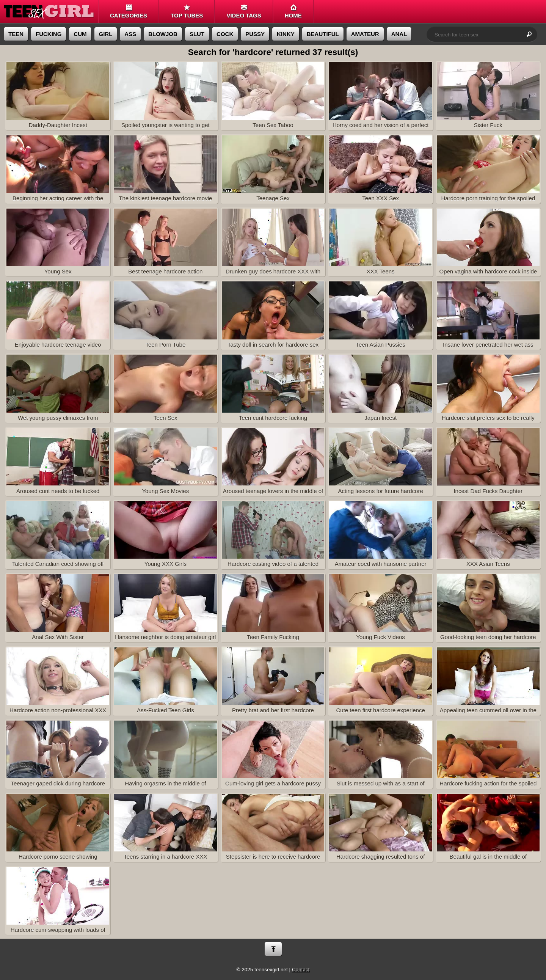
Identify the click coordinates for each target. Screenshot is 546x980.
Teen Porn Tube (166, 314)
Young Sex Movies (166, 461)
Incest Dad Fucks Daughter (488, 461)
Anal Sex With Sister (58, 607)
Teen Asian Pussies (380, 314)
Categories (129, 12)
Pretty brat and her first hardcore (273, 680)
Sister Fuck (488, 95)
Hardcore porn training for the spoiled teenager (488, 170)
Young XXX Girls (166, 534)
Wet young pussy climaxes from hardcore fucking (58, 389)
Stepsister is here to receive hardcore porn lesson (273, 828)
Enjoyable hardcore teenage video (58, 314)
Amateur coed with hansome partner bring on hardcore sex (380, 535)
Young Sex (58, 242)
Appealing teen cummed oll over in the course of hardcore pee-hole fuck (488, 682)
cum (80, 34)
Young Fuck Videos (380, 607)
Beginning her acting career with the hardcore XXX (58, 170)
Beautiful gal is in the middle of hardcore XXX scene (488, 828)
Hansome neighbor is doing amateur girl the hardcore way (166, 608)
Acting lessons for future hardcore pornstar (380, 462)
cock (225, 34)
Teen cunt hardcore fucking (273, 388)
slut (197, 34)
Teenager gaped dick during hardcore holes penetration (58, 755)
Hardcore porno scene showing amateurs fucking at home (58, 828)
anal (399, 34)
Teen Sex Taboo (273, 95)
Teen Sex (166, 388)
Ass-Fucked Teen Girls (166, 680)
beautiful (323, 34)
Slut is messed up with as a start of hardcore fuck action (380, 755)
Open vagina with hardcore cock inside (488, 242)
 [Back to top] (273, 949)
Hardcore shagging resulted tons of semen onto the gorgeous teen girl (380, 828)
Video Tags (244, 12)
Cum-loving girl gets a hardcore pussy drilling (273, 755)
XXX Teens (380, 242)
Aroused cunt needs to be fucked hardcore (58, 462)
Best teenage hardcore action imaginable (166, 243)
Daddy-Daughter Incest (58, 95)
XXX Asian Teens (488, 534)
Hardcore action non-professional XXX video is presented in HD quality (58, 682)
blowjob (163, 34)
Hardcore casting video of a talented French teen (273, 535)
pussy (255, 34)
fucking (49, 34)
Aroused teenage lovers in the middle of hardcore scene (273, 462)
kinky (286, 34)
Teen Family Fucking (273, 607)
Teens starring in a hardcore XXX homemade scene (166, 828)
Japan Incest (380, 388)
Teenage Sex (273, 168)
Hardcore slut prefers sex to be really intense (488, 389)
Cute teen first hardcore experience (380, 680)
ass (130, 34)
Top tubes (187, 12)
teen (16, 34)
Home (293, 12)
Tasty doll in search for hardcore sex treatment (273, 316)
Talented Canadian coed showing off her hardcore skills (58, 535)
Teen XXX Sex (380, 168)
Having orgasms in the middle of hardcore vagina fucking (166, 755)
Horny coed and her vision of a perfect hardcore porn (380, 96)
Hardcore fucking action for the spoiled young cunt (488, 755)
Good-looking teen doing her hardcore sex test (488, 608)
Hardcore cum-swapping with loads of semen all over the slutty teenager (58, 901)
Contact (301, 970)
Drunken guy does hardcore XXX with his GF (273, 243)
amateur (365, 34)
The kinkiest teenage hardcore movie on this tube (166, 170)
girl (106, 34)
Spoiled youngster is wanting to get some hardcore (166, 96)
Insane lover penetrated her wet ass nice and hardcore (488, 316)
